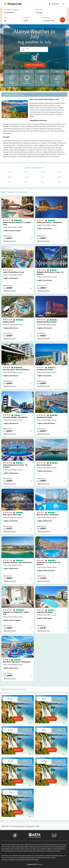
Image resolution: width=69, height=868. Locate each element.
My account (54, 4)
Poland (40, 864)
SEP (10, 182)
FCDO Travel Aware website (48, 858)
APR (59, 172)
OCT (26, 182)
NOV (43, 182)
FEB (26, 172)
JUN (26, 177)
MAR (43, 172)
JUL (43, 177)
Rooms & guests (46, 18)
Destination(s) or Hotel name (11, 10)
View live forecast (34, 65)
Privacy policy (30, 826)
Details (18, 719)
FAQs (38, 826)
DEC (59, 182)
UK (37, 864)
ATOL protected (10, 241)
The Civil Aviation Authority (53, 851)
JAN (10, 172)
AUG (59, 177)
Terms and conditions (17, 826)
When (5, 18)
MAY (10, 177)
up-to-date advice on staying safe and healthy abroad (49, 856)
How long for (26, 18)
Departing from (39, 10)
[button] (34, 49)
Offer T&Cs (6, 826)
